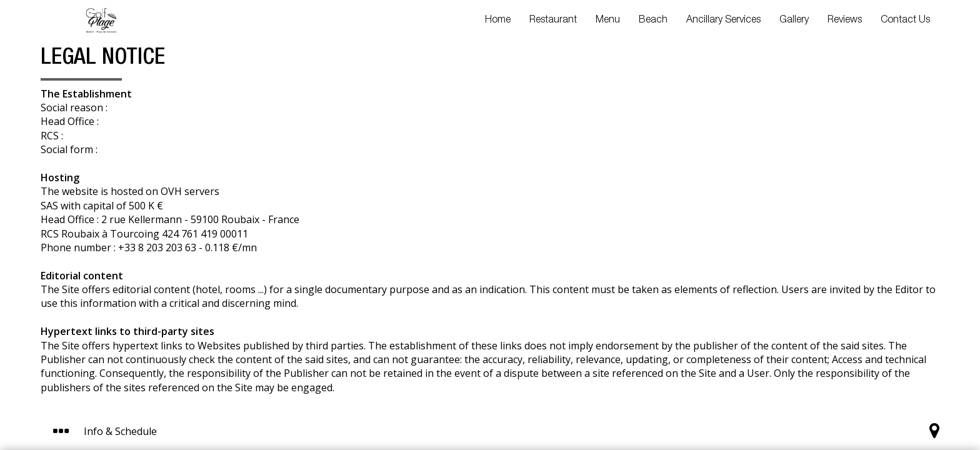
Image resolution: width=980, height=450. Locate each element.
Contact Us (905, 21)
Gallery (794, 21)
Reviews (845, 21)
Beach (653, 21)
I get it (617, 386)
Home (498, 21)
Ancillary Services (723, 21)
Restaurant (553, 21)
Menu (608, 21)
